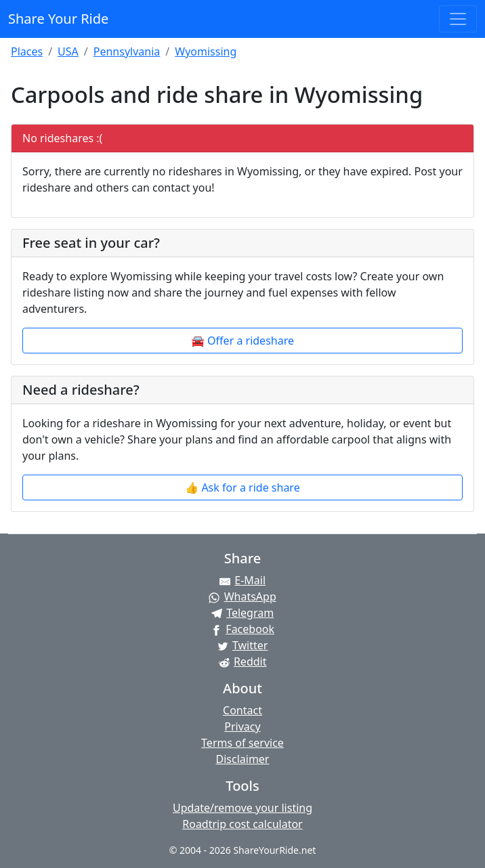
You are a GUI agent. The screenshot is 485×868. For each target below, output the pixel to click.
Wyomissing (206, 51)
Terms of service (242, 743)
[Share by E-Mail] (242, 580)
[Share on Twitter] (242, 645)
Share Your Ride (58, 19)
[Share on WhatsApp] (242, 596)
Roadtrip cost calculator (242, 824)
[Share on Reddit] (242, 661)
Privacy (242, 726)
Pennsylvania (127, 51)
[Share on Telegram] (242, 613)
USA (68, 51)
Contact (242, 710)
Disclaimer (243, 759)
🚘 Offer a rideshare (242, 341)
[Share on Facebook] (242, 629)
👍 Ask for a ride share (242, 487)
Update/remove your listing (242, 808)
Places (27, 51)
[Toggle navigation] (458, 19)
